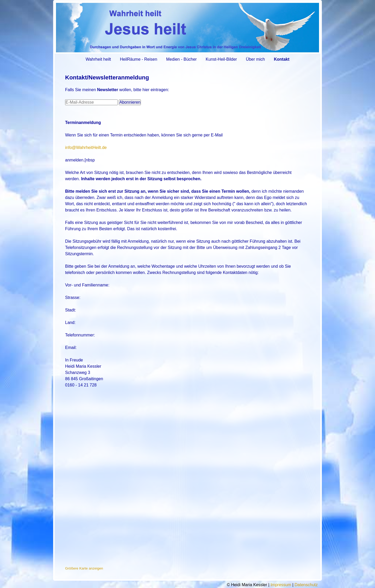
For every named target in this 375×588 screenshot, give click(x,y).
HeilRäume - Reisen (138, 59)
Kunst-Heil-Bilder (221, 59)
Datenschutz (306, 585)
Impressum (281, 585)
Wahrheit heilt (98, 59)
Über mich (255, 59)
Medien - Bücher (181, 59)
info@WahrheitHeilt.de (86, 148)
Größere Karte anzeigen (84, 568)
